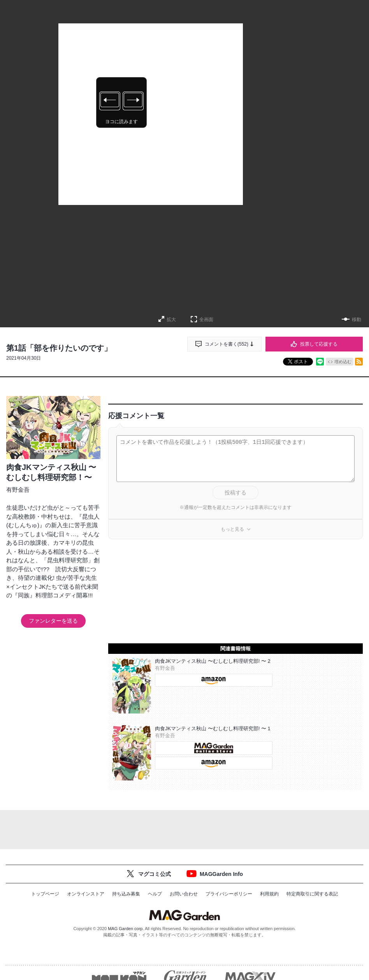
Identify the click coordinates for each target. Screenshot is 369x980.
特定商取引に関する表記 (312, 894)
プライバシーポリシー (229, 894)
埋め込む (343, 362)
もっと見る (232, 529)
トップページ (45, 894)
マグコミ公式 (155, 874)
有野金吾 (18, 490)
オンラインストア (86, 894)
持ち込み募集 (126, 894)
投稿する (235, 493)
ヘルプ (155, 894)
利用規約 (269, 894)
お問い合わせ (184, 894)
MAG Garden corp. (126, 929)
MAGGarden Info (221, 874)
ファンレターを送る (53, 621)
